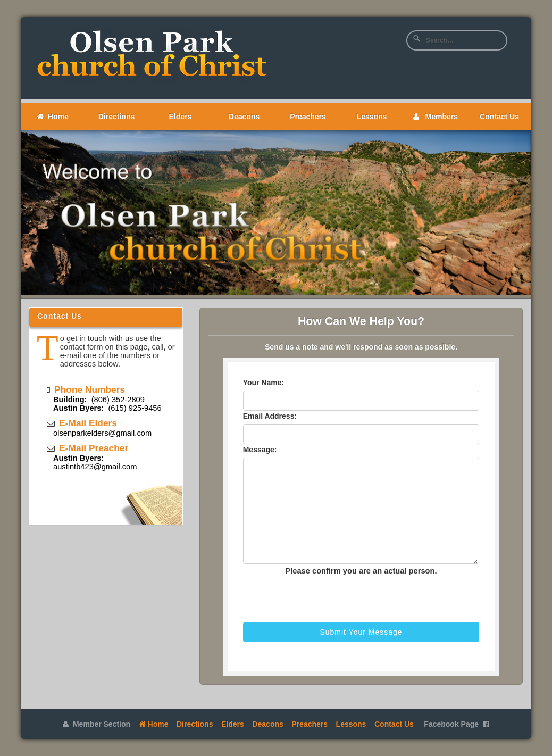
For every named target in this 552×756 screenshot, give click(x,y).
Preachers (308, 117)
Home (53, 117)
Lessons (372, 117)
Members (436, 117)
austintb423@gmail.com (95, 467)
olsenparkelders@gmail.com (102, 433)
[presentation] (305, 596)
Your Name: (264, 383)
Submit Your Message (361, 632)
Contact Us (499, 117)
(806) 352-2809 (99, 400)
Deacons (244, 117)
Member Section (97, 724)
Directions (116, 117)
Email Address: (270, 416)
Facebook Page (456, 724)
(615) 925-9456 (107, 408)
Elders (181, 117)
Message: (260, 450)
